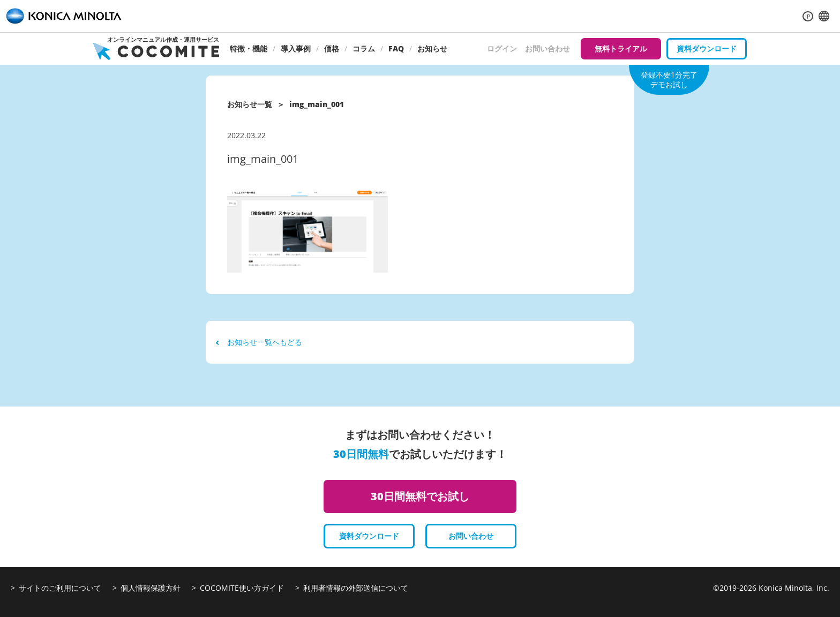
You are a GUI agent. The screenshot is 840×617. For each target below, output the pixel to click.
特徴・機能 (249, 48)
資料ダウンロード (707, 48)
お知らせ (432, 48)
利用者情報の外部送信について (356, 588)
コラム (364, 48)
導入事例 (296, 48)
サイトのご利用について (60, 588)
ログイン (502, 48)
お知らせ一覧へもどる (259, 342)
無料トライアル (621, 48)
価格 (332, 48)
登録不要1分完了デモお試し (669, 80)
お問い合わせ (547, 48)
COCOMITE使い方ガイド (242, 588)
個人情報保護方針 (151, 588)
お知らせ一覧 (250, 104)
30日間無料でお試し (420, 496)
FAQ (396, 48)
